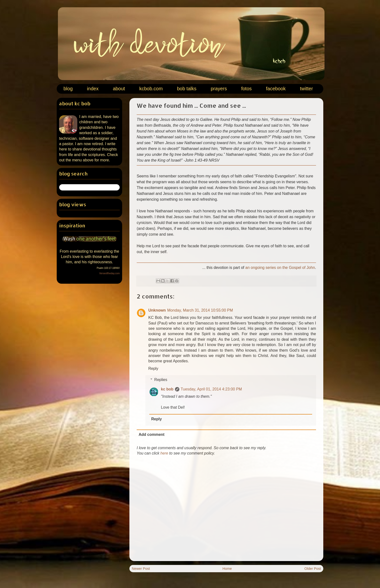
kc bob (167, 389)
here (164, 453)
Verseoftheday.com (109, 273)
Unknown (157, 310)
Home (227, 569)
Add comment (152, 435)
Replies (161, 380)
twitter (306, 89)
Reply (153, 369)
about (119, 89)
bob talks (187, 89)
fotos (246, 89)
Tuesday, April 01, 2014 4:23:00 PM (211, 389)
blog (68, 89)
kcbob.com (151, 89)
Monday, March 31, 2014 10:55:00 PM (200, 310)
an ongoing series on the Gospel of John (280, 268)
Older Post (313, 569)
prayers (219, 89)
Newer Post (141, 569)
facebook (276, 89)
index (93, 89)
